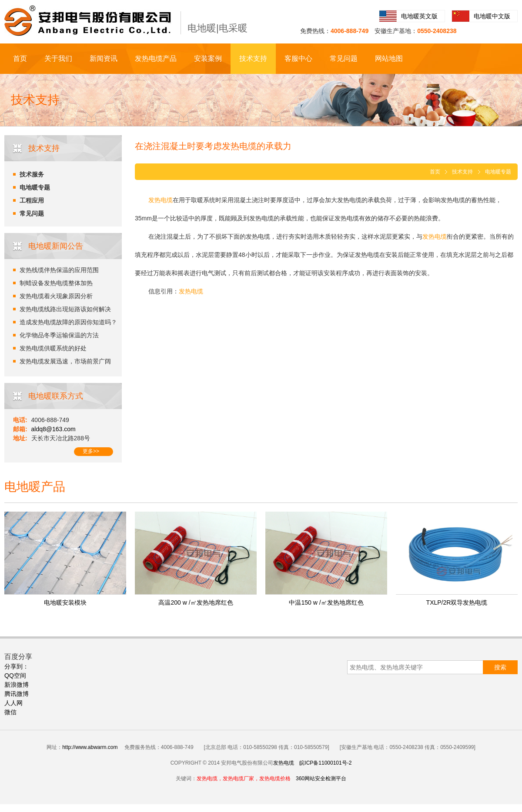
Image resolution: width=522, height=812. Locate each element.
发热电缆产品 (156, 58)
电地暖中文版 (492, 16)
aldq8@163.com (54, 429)
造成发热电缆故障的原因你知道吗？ (68, 322)
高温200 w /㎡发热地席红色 (196, 602)
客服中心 (298, 58)
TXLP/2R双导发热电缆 (457, 602)
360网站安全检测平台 (321, 779)
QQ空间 (15, 676)
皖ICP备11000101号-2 (325, 763)
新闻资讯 (104, 58)
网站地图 (389, 58)
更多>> (91, 451)
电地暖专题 (35, 187)
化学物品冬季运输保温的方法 (59, 335)
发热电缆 (284, 763)
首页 (20, 58)
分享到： (17, 666)
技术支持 (253, 58)
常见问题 (344, 58)
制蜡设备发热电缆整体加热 (56, 283)
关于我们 (58, 58)
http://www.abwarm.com (90, 747)
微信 (10, 712)
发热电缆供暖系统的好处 (53, 348)
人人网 (13, 703)
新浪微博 (17, 685)
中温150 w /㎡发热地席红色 (326, 602)
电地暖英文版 (419, 16)
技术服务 (32, 174)
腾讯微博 (17, 694)
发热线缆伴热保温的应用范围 (59, 270)
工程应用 (32, 200)
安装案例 (208, 58)
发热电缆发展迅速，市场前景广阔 (65, 361)
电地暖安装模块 (65, 602)
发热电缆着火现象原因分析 (56, 296)
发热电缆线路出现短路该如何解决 (65, 309)
